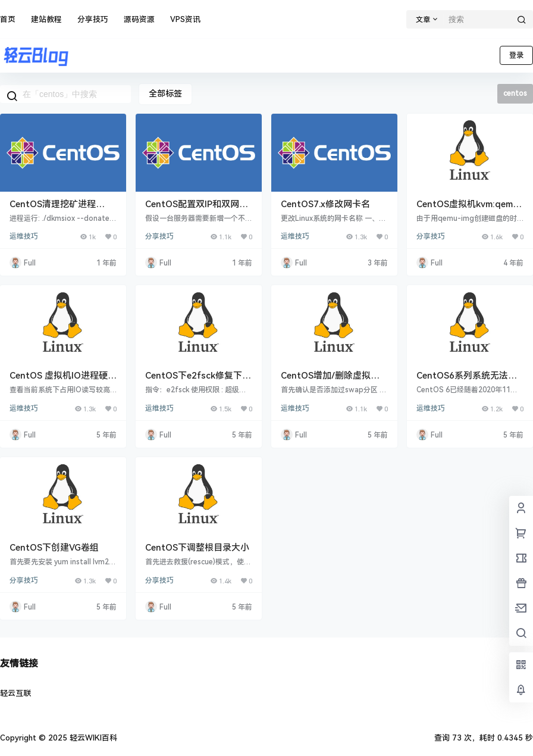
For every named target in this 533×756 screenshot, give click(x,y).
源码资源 (139, 19)
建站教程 (46, 19)
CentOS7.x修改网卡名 (325, 204)
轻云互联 (15, 693)
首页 (8, 19)
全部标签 (165, 93)
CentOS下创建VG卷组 (54, 548)
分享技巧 (93, 19)
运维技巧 (24, 236)
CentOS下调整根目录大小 (197, 548)
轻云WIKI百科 (92, 738)
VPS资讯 (185, 19)
